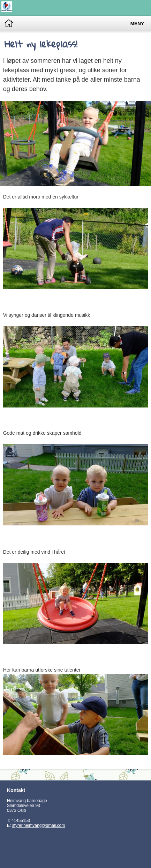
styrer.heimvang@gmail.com (39, 825)
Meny (137, 24)
